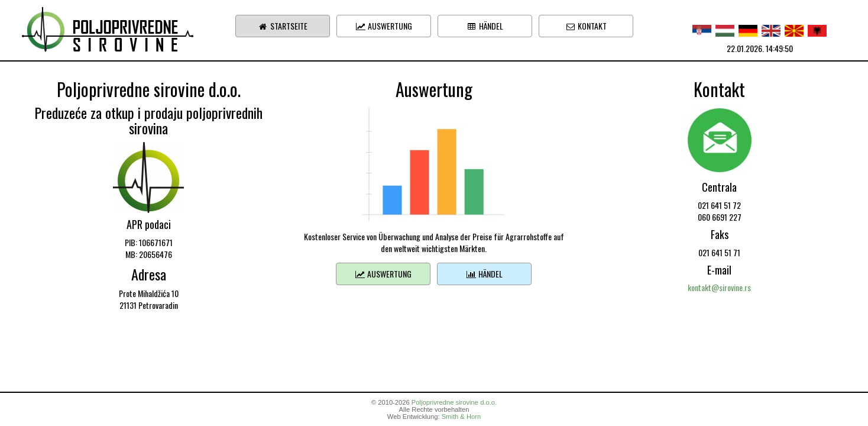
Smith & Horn (461, 417)
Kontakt (586, 26)
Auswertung (384, 26)
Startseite (283, 26)
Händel (485, 26)
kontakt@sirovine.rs (719, 287)
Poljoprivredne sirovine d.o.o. (454, 402)
